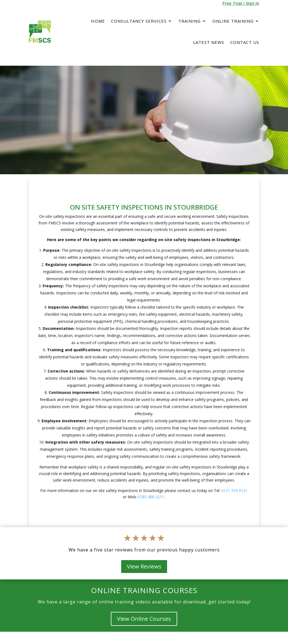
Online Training (233, 21)
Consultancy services (139, 21)
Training (189, 21)
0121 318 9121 (222, 472)
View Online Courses (144, 619)
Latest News (209, 42)
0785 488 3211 (150, 477)
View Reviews (144, 566)
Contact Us (245, 42)
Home (98, 21)
